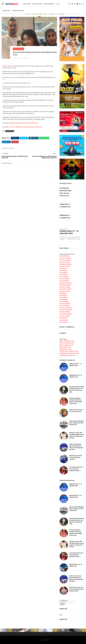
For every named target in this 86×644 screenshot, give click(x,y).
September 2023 (66, 314)
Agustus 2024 (65, 291)
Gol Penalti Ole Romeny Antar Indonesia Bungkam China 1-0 (76, 469)
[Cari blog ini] (67, 602)
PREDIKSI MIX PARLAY (18, 11)
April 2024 (64, 299)
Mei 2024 (63, 297)
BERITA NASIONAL (37, 4)
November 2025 (65, 260)
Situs (10, 127)
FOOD (58, 4)
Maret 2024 (64, 301)
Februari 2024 (65, 304)
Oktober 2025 (65, 262)
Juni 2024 (63, 295)
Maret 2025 (64, 277)
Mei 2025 (63, 272)
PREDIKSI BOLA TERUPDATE (69, 353)
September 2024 (66, 289)
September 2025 (66, 264)
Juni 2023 (64, 320)
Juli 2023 (63, 318)
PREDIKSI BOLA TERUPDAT (69, 351)
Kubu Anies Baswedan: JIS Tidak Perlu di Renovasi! (23, 123)
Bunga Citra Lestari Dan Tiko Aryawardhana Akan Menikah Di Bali (77, 589)
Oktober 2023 (65, 312)
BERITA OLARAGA (66, 345)
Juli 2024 (63, 293)
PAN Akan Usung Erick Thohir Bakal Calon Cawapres (76, 457)
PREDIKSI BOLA (7, 11)
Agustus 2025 (65, 266)
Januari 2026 (64, 256)
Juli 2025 (63, 268)
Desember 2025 (65, 258)
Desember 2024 (66, 283)
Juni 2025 (63, 270)
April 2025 (64, 275)
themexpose (46, 640)
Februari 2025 (65, 279)
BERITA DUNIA (27, 4)
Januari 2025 (64, 281)
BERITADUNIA (65, 347)
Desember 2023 (66, 308)
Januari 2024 (65, 306)
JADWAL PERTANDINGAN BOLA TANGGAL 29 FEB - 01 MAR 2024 (77, 423)
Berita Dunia (6, 66)
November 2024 (65, 285)
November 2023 (66, 310)
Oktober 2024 (65, 287)
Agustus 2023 (65, 316)
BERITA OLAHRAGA (49, 4)
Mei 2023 (64, 322)
